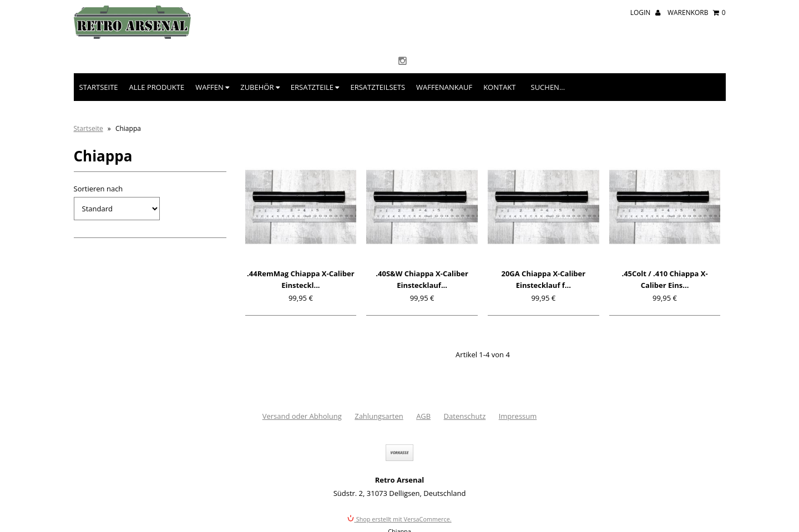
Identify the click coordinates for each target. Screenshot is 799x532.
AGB (423, 416)
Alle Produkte (157, 87)
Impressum (518, 416)
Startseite (99, 87)
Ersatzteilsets (378, 87)
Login (645, 12)
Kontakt (499, 87)
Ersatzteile (315, 87)
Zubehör (260, 87)
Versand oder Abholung (302, 416)
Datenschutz (465, 416)
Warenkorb (697, 12)
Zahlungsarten (379, 416)
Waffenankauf (444, 87)
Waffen (212, 87)
